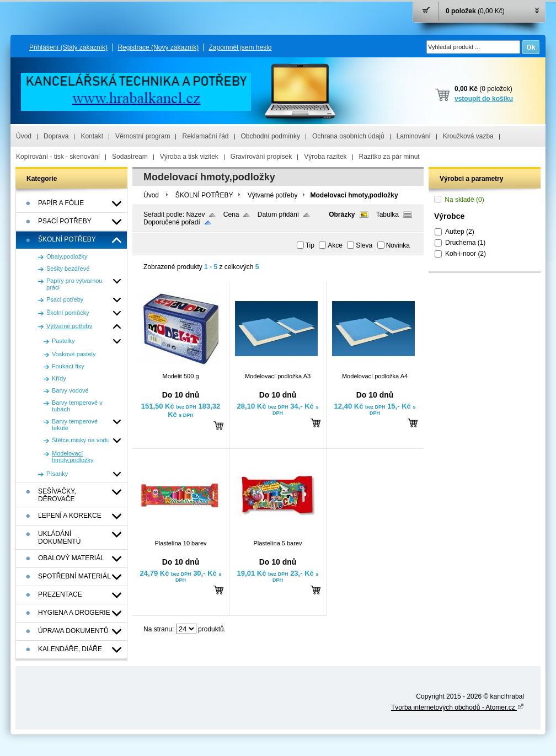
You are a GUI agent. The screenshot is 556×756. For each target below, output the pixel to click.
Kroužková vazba (468, 136)
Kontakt (92, 136)
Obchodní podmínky (271, 136)
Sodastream (130, 157)
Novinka (398, 245)
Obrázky (342, 215)
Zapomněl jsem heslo (240, 47)
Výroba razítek (325, 157)
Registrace (158, 47)
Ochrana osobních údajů (348, 136)
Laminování (414, 136)
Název (195, 215)
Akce (335, 245)
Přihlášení (68, 47)
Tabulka (387, 215)
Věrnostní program (143, 136)
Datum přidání (278, 215)
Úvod (24, 136)
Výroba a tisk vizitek (189, 157)
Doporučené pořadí (172, 222)
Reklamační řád (205, 136)
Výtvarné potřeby (273, 195)
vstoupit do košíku (484, 99)
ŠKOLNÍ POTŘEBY (204, 195)
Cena (231, 215)
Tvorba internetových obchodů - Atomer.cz (458, 707)
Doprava (56, 136)
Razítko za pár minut (389, 157)
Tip (310, 245)
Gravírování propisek (261, 157)
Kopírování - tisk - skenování (58, 157)
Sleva (364, 245)
